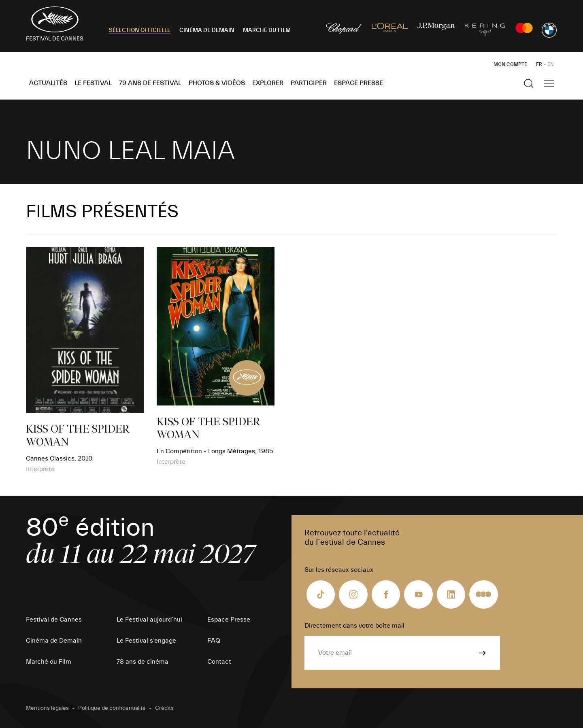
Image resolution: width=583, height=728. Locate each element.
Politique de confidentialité (112, 708)
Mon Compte (510, 64)
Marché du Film (49, 662)
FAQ (214, 641)
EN (551, 64)
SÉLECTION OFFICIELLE (140, 30)
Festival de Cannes (54, 620)
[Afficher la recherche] (529, 83)
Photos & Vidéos (217, 83)
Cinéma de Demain (54, 641)
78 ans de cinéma (143, 662)
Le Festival (93, 83)
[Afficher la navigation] (549, 83)
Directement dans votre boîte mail (354, 626)
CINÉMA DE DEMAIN (207, 30)
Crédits (164, 708)
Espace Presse (359, 83)
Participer (309, 83)
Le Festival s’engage (146, 641)
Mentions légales (47, 708)
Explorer (268, 83)
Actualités (48, 83)
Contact (219, 662)
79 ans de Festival (150, 83)
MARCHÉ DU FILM (267, 30)
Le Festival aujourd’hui (149, 620)
